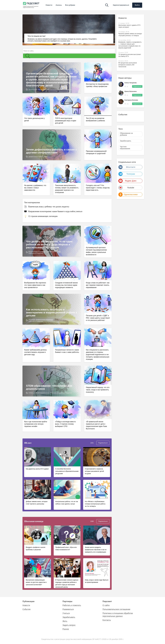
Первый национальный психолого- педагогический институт (31, 7)
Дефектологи (33, 157)
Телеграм (127, 174)
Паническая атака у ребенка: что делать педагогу (49, 207)
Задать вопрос (69, 625)
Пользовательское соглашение (116, 609)
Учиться (66, 613)
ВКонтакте (127, 167)
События (123, 115)
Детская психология (53, 252)
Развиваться (68, 609)
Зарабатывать (69, 617)
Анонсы (59, 5)
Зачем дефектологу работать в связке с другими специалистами (51, 151)
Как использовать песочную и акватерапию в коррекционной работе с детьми (52, 312)
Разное (66, 629)
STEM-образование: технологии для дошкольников (49, 387)
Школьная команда (34, 521)
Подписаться (103, 443)
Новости (49, 5)
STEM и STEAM (34, 393)
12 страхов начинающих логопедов (43, 216)
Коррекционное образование (56, 320)
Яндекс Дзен (127, 181)
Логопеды (32, 320)
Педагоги (69, 393)
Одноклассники (128, 195)
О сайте (106, 605)
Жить (65, 621)
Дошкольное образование (38, 90)
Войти (137, 5)
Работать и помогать (65, 90)
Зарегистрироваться (121, 5)
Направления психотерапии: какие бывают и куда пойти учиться (55, 211)
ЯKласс (28, 443)
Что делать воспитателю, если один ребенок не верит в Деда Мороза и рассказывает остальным (49, 244)
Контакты (107, 620)
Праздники (42, 252)
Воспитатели (52, 90)
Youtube (126, 188)
